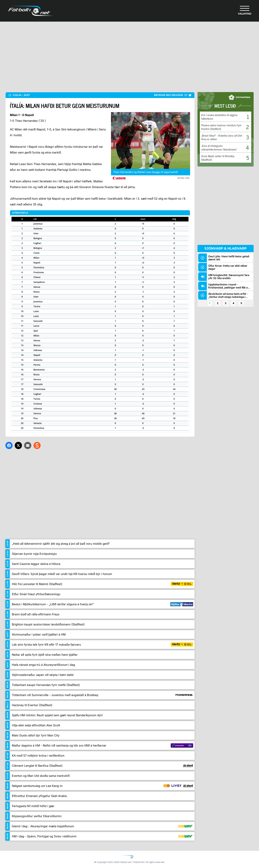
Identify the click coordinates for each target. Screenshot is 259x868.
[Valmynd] (245, 11)
